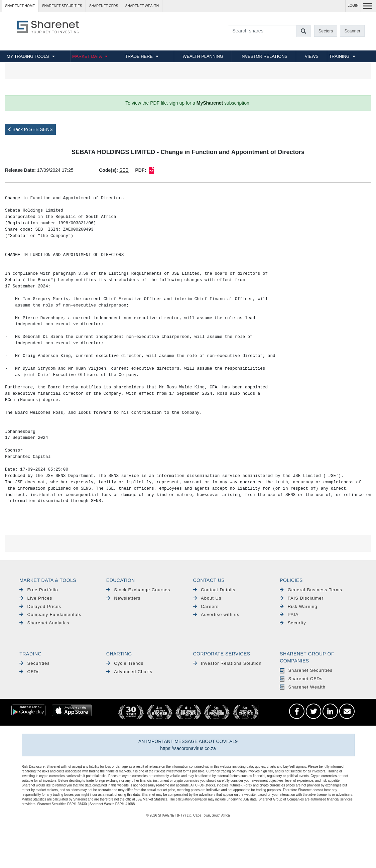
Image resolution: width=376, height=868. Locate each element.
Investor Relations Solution (227, 663)
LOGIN (353, 6)
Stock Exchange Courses (138, 590)
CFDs (30, 672)
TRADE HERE (139, 56)
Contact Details (214, 590)
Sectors (326, 31)
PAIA (289, 614)
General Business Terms (311, 590)
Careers (206, 606)
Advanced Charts (129, 672)
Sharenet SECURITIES (62, 6)
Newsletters (123, 598)
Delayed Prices (40, 606)
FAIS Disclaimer (302, 598)
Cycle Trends (125, 663)
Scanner (352, 31)
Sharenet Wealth (303, 687)
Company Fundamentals (50, 614)
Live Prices (36, 598)
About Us (207, 598)
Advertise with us (216, 614)
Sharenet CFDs (104, 6)
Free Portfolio (39, 590)
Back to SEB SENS (30, 129)
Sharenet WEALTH (142, 6)
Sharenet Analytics (44, 623)
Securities (35, 663)
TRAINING (339, 56)
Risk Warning (298, 606)
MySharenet (210, 103)
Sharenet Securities (306, 670)
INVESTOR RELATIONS (264, 56)
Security (293, 623)
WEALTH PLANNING (203, 56)
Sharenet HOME (20, 6)
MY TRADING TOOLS (28, 56)
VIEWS (312, 56)
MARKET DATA (87, 56)
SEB (124, 170)
